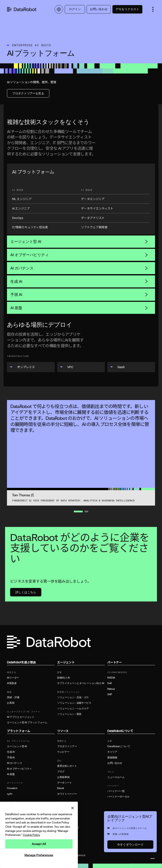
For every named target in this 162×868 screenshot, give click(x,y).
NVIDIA (111, 678)
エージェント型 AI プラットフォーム (27, 722)
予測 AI (79, 294)
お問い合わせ (99, 9)
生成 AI (79, 281)
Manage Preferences (39, 855)
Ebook (61, 788)
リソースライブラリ (68, 827)
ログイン (75, 9)
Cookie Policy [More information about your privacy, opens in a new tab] (31, 835)
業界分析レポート (67, 766)
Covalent (12, 788)
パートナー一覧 (116, 791)
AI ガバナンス (79, 268)
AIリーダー (13, 678)
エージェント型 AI (79, 241)
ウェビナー (63, 752)
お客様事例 (63, 777)
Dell (110, 683)
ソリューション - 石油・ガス (73, 697)
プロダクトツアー (67, 746)
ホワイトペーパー (67, 794)
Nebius (111, 689)
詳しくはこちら (26, 592)
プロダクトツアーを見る (28, 93)
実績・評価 (13, 697)
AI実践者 (12, 683)
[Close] (73, 808)
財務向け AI (63, 678)
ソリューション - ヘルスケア (73, 709)
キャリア (112, 752)
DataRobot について (119, 746)
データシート (65, 783)
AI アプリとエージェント (21, 717)
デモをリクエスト (127, 9)
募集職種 (112, 758)
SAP (110, 694)
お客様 (11, 703)
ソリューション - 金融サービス (74, 703)
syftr (10, 794)
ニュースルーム (116, 777)
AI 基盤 (79, 308)
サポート (62, 813)
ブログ (61, 771)
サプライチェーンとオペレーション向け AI (81, 683)
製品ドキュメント (67, 808)
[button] (153, 9)
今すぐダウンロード (130, 844)
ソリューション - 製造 (69, 714)
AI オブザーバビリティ (79, 255)
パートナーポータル (118, 797)
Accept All (39, 844)
